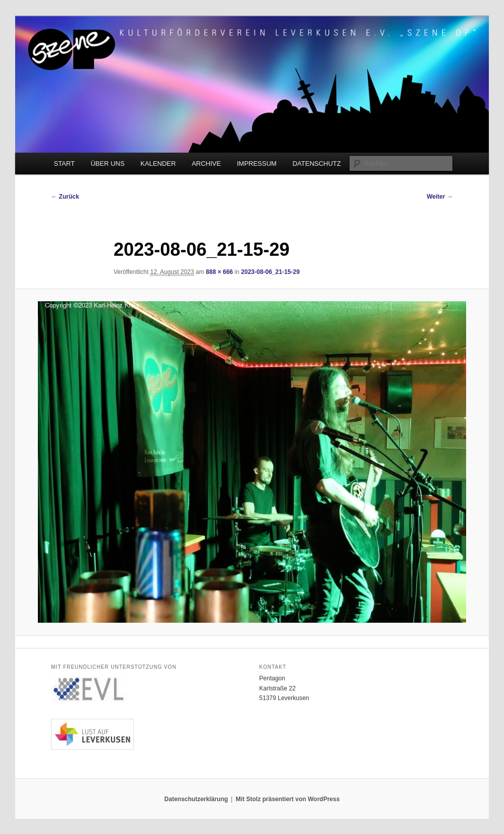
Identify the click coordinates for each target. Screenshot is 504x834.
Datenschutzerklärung (196, 799)
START (64, 164)
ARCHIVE (207, 164)
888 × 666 (220, 272)
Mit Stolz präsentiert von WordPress (288, 799)
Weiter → (440, 197)
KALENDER (158, 164)
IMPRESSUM (257, 164)
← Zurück (65, 197)
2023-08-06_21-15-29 (270, 272)
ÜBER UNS (107, 164)
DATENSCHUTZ (317, 164)
